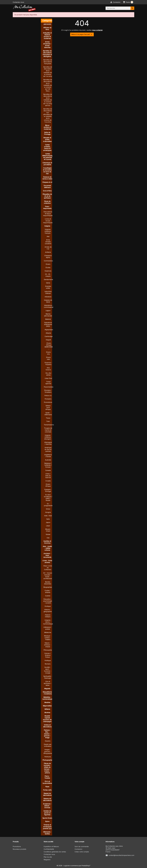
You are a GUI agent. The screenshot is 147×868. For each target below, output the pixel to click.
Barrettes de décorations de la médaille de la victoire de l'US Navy (48, 85)
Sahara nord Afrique (48, 407)
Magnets (47, 689)
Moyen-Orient (48, 530)
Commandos (48, 261)
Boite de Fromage (47, 133)
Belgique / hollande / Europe (48, 465)
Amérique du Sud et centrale (48, 449)
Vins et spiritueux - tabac (48, 683)
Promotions (48, 402)
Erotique (48, 606)
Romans (48, 664)
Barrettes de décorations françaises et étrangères (47, 54)
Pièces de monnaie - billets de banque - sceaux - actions (47, 768)
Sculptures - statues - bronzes (47, 806)
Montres (47, 712)
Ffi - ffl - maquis (48, 275)
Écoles (48, 268)
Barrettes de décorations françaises (48, 62)
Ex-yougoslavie (48, 505)
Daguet (48, 340)
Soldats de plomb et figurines (47, 813)
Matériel (48, 319)
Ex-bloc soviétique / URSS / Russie (48, 497)
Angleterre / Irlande (48, 456)
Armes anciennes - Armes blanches (47, 45)
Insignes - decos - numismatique (48, 622)
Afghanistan (49, 330)
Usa (48, 538)
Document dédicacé (47, 186)
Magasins (47, 860)
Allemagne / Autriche (48, 443)
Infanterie (48, 297)
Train (48, 421)
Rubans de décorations (47, 800)
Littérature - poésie (48, 628)
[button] (115, 2)
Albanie (48, 333)
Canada (48, 470)
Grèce (48, 509)
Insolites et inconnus (47, 542)
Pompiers (48, 399)
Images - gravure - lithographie (48, 751)
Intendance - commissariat (49, 306)
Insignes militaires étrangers (48, 437)
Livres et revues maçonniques (48, 221)
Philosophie (48, 650)
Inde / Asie (48, 516)
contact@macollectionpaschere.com (121, 855)
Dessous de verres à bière (47, 178)
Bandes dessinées (48, 583)
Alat (48, 236)
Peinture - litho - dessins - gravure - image (47, 734)
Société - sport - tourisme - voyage (48, 670)
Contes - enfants (48, 591)
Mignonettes (47, 706)
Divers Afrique (48, 485)
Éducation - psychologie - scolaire (48, 601)
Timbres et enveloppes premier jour (47, 827)
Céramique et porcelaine (47, 164)
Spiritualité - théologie (48, 677)
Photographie (47, 760)
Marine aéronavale (48, 315)
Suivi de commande (82, 846)
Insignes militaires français (48, 231)
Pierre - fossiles (47, 777)
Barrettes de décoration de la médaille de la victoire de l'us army (48, 72)
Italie (48, 519)
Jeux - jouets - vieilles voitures (47, 548)
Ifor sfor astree (48, 374)
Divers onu (48, 353)
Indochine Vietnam (48, 292)
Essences (48, 271)
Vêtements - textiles (47, 833)
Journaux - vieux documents (47, 555)
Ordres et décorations (47, 726)
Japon (48, 522)
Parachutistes (49, 387)
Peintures (48, 757)
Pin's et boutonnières (47, 782)
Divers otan (48, 358)
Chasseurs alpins (48, 256)
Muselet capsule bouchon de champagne (47, 719)
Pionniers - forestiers (48, 391)
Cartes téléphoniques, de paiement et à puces (48, 157)
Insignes (47, 226)
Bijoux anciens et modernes (47, 127)
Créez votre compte (82, 852)
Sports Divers (47, 818)
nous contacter (97, 30)
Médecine (48, 632)
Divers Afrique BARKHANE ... (49, 346)
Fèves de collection (47, 202)
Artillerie (48, 252)
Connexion (78, 849)
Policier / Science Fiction (48, 655)
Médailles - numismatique (47, 698)
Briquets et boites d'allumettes (47, 140)
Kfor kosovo (48, 369)
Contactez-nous (18, 2)
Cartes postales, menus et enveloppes (47, 148)
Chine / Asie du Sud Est (48, 476)
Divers (48, 264)
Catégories (47, 21)
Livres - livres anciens (47, 561)
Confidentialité (49, 849)
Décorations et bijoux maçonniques (48, 214)
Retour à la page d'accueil (82, 35)
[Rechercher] (118, 8)
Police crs (48, 395)
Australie (48, 460)
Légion (48, 311)
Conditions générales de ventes (55, 852)
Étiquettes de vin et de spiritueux (47, 196)
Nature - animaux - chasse (48, 645)
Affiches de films (47, 29)
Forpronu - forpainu (48, 363)
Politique (48, 660)
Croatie (48, 481)
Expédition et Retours (51, 846)
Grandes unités (48, 287)
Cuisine (48, 596)
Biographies (48, 587)
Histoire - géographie (48, 611)
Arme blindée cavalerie (48, 242)
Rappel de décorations (47, 794)
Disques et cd (47, 182)
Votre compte (79, 842)
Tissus (48, 418)
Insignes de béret (48, 301)
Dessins (48, 741)
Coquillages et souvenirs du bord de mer (47, 171)
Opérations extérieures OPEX (48, 324)
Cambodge (49, 336)
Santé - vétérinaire (48, 414)
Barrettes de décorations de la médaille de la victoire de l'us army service (48, 100)
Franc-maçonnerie (47, 207)
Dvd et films (47, 191)
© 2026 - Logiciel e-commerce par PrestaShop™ (74, 866)
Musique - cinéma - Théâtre (48, 638)
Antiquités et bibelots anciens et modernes (47, 36)
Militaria (47, 709)
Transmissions (49, 425)
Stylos (47, 821)
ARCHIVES (47, 24)
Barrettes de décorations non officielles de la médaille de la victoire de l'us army (48, 115)
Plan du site (48, 857)
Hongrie (48, 512)
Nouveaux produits (19, 849)
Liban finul (48, 378)
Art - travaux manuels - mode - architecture (48, 576)
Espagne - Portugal (48, 490)
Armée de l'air (48, 248)
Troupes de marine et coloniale (48, 430)
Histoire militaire (48, 616)
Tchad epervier (48, 383)
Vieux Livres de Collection (48, 568)
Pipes (47, 787)
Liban (48, 526)
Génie (48, 283)
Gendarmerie (48, 279)
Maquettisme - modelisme (47, 693)
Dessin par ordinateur (48, 745)
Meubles (47, 702)
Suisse (48, 534)
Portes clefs (47, 790)
